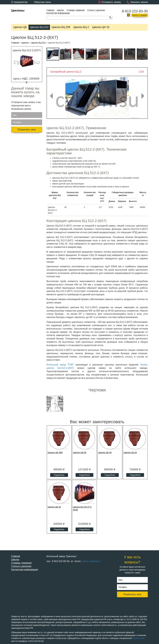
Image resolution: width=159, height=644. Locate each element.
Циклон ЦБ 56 (80, 452)
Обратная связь (43, 2)
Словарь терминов (76, 10)
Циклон (60, 10)
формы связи (138, 638)
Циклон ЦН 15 (101, 27)
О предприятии (19, 2)
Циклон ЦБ (20, 27)
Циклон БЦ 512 (39, 27)
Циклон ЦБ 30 (54, 507)
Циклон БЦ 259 (61, 27)
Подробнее (59, 475)
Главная (50, 10)
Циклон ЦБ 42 (130, 452)
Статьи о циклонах (96, 10)
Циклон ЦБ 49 (105, 452)
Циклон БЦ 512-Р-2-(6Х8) (82, 508)
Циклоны (18, 10)
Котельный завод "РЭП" (60, 365)
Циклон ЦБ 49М (55, 452)
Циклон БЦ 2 (81, 27)
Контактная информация (58, 13)
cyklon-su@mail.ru (91, 561)
